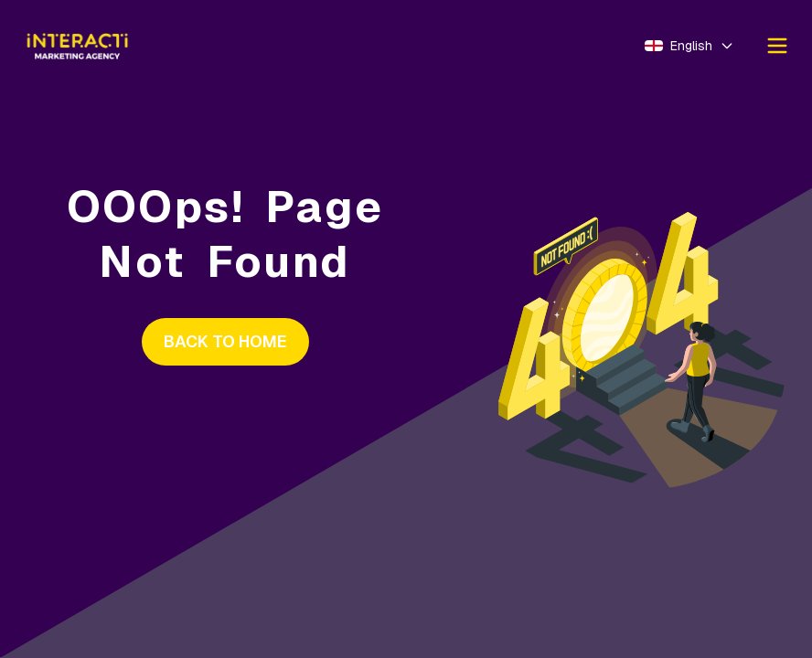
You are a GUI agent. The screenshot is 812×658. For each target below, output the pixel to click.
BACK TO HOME (225, 341)
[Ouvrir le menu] (777, 46)
